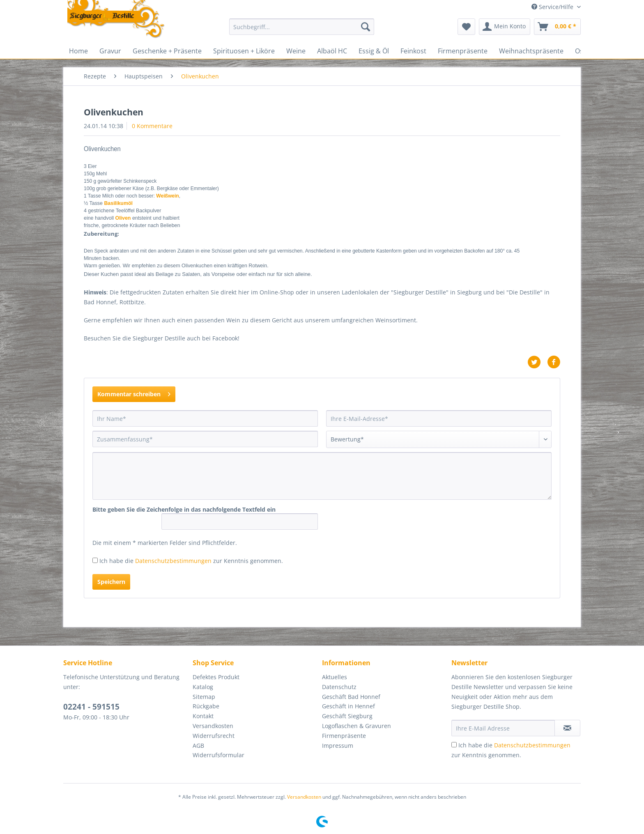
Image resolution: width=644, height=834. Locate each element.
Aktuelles (335, 677)
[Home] (78, 51)
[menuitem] (302, 31)
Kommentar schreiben (134, 393)
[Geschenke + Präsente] (167, 51)
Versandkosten (213, 726)
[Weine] (296, 51)
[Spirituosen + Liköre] (244, 51)
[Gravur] (110, 51)
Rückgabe (206, 706)
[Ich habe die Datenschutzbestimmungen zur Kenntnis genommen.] (95, 560)
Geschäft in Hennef (348, 706)
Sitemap (204, 697)
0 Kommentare (152, 126)
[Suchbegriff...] (302, 27)
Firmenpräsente (344, 736)
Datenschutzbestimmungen (173, 561)
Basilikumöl (118, 203)
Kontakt (203, 716)
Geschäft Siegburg (347, 716)
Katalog (203, 687)
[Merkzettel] (466, 27)
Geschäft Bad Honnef (351, 697)
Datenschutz (339, 687)
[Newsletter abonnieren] (567, 728)
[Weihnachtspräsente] (531, 51)
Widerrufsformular (218, 755)
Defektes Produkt (216, 677)
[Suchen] (366, 27)
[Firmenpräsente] (463, 51)
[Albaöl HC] (332, 51)
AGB (198, 746)
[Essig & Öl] (374, 51)
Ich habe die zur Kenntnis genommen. (191, 561)
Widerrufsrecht (214, 736)
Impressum (338, 746)
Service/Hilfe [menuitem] (553, 7)
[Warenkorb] (557, 27)
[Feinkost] (413, 51)
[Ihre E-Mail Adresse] (503, 728)
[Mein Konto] (505, 27)
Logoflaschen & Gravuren (356, 726)
